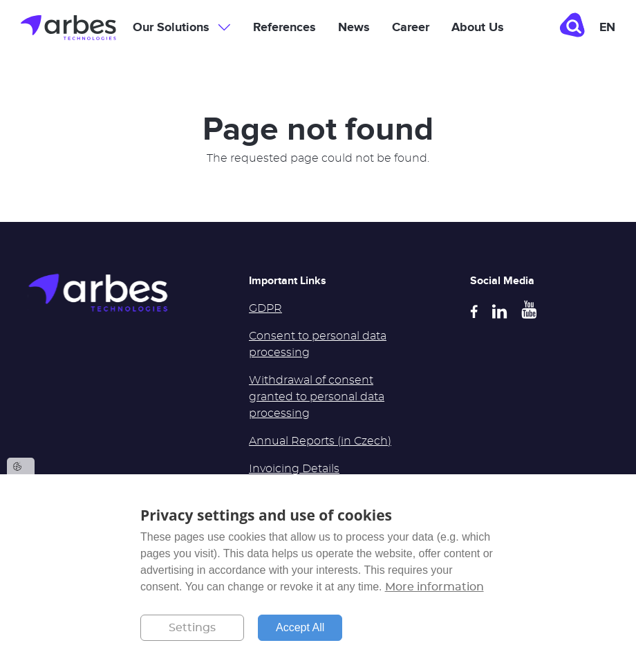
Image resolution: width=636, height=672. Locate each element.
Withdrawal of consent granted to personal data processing (317, 397)
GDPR (265, 308)
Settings (192, 628)
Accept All (300, 627)
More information (434, 587)
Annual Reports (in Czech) (320, 441)
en (607, 28)
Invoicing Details (294, 469)
